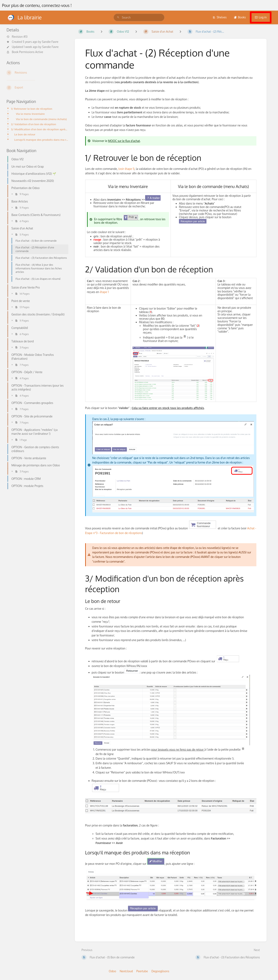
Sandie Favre (50, 42)
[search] (139, 17)
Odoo (113, 971)
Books (240, 17)
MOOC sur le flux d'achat (124, 141)
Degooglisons (160, 971)
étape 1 (104, 292)
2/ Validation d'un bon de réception (34, 124)
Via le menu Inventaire (30, 114)
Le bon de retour (25, 134)
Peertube (142, 971)
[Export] (37, 88)
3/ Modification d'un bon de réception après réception (40, 129)
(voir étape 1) (126, 169)
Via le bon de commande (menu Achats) (41, 119)
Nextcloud (126, 971)
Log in (261, 17)
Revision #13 (17, 37)
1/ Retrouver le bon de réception (32, 109)
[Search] (118, 17)
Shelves (220, 17)
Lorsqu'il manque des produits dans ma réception (41, 140)
